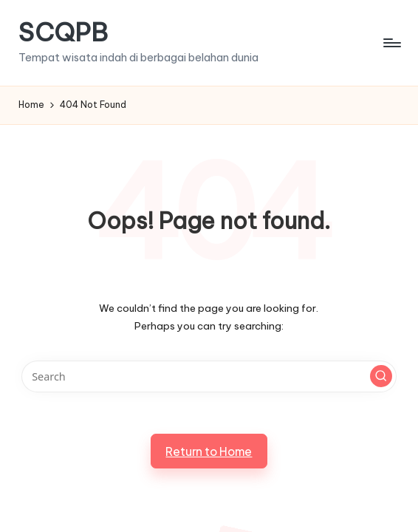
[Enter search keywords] (209, 376)
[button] (381, 376)
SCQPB (63, 32)
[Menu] (391, 43)
